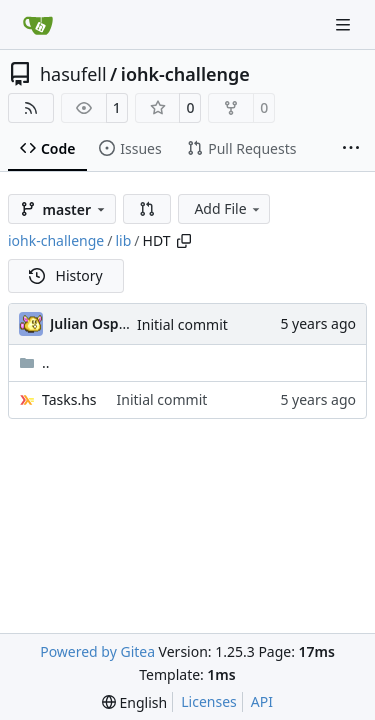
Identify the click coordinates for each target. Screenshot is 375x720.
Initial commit (182, 324)
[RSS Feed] (31, 108)
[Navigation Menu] (345, 24)
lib (123, 240)
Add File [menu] (228, 208)
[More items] (351, 149)
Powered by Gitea (97, 651)
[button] (147, 209)
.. (34, 362)
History (66, 275)
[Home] (38, 25)
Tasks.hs (69, 399)
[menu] (134, 702)
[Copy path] (184, 241)
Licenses (209, 701)
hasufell (73, 74)
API (262, 701)
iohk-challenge (185, 74)
